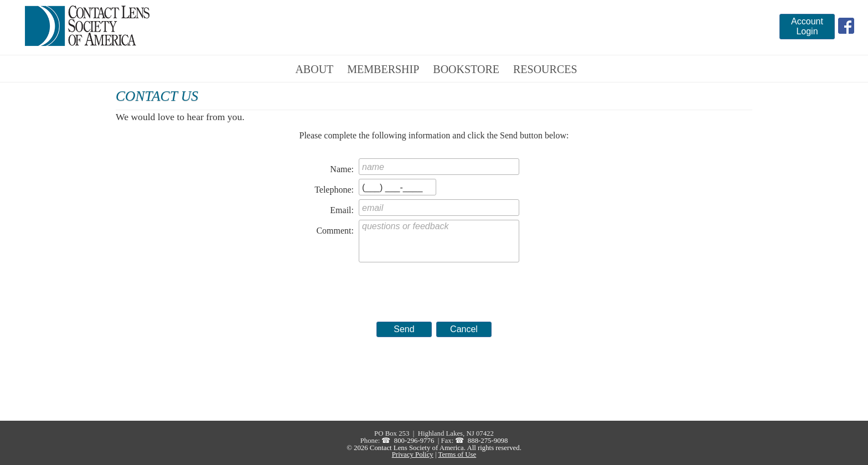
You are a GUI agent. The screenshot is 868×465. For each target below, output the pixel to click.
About (314, 69)
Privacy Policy (413, 454)
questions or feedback (439, 241)
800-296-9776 (414, 441)
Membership (383, 69)
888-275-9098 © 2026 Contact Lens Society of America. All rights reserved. (434, 444)
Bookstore (466, 69)
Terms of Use (457, 454)
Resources (545, 69)
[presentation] (443, 287)
